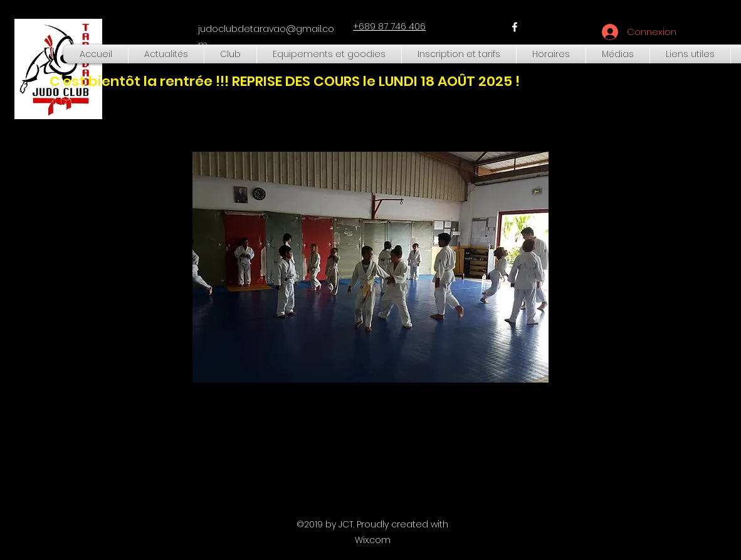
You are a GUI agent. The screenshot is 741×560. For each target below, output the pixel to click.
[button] (230, 54)
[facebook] (515, 27)
